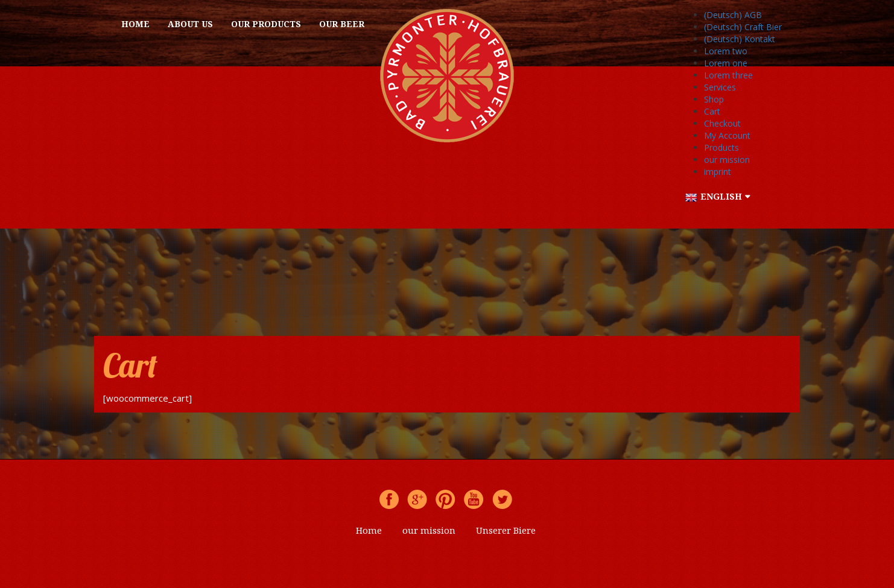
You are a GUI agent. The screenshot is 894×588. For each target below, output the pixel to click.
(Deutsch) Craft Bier (743, 27)
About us (190, 24)
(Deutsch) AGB (733, 15)
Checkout (722, 123)
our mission (727, 160)
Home (135, 24)
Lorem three (728, 75)
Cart (712, 111)
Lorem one (726, 63)
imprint (718, 172)
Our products (266, 24)
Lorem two (726, 51)
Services (720, 87)
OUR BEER (342, 24)
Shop (714, 99)
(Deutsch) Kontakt (740, 39)
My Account (727, 135)
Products (721, 147)
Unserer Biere (506, 530)
